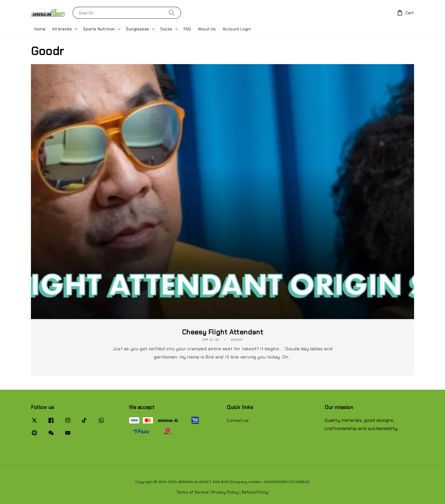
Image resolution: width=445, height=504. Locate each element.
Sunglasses (138, 29)
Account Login (237, 29)
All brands (62, 29)
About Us (207, 29)
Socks (166, 29)
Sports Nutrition (99, 29)
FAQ (187, 29)
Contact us (238, 420)
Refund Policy (255, 492)
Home (40, 29)
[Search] (172, 13)
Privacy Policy (225, 492)
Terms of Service (192, 492)
